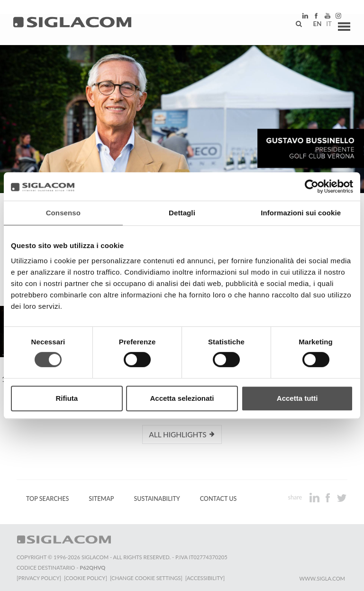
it (324, 26)
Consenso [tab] (63, 213)
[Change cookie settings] (148, 577)
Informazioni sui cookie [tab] (301, 213)
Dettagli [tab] (182, 213)
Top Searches (47, 498)
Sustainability (157, 498)
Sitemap (101, 498)
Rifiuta (67, 398)
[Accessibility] (207, 577)
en (312, 26)
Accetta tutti (297, 398)
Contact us (218, 498)
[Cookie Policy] (86, 577)
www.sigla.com (322, 577)
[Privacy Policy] (39, 577)
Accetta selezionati (182, 398)
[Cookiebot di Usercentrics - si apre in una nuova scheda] (312, 186)
